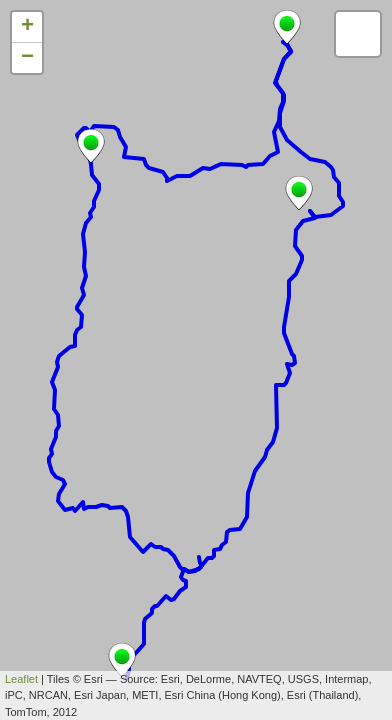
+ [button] (27, 27)
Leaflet (21, 679)
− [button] (27, 58)
